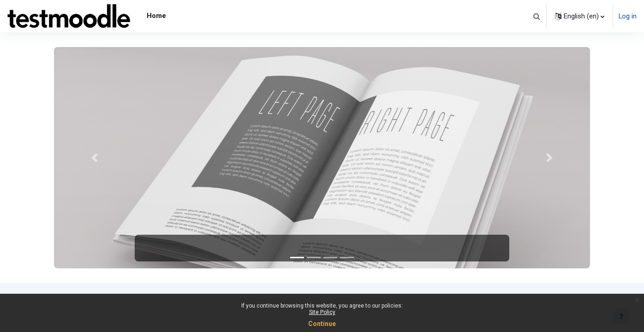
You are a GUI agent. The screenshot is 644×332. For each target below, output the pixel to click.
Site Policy (322, 312)
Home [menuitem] (156, 16)
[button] (536, 16)
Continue (322, 324)
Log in (627, 16)
